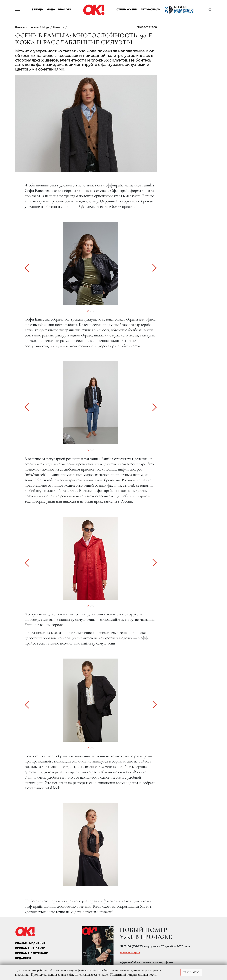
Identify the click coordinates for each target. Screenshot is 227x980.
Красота (65, 10)
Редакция (23, 958)
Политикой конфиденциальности (133, 974)
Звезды (38, 10)
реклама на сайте (30, 948)
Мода (51, 10)
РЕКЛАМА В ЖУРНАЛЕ (31, 953)
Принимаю (191, 972)
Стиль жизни (127, 10)
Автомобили (150, 10)
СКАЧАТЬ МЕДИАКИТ (30, 943)
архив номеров (130, 952)
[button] (29, 268)
